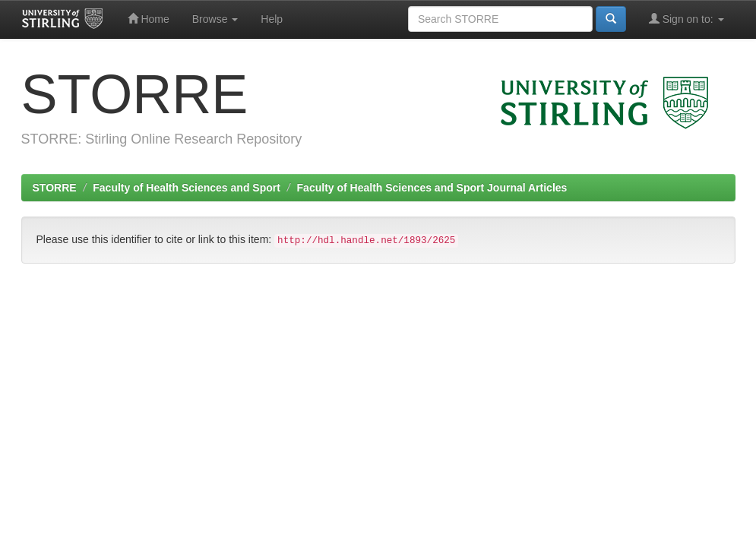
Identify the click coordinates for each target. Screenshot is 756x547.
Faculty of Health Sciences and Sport (187, 188)
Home (149, 19)
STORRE (55, 188)
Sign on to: (686, 19)
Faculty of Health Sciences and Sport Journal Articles (432, 188)
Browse (215, 19)
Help (272, 19)
